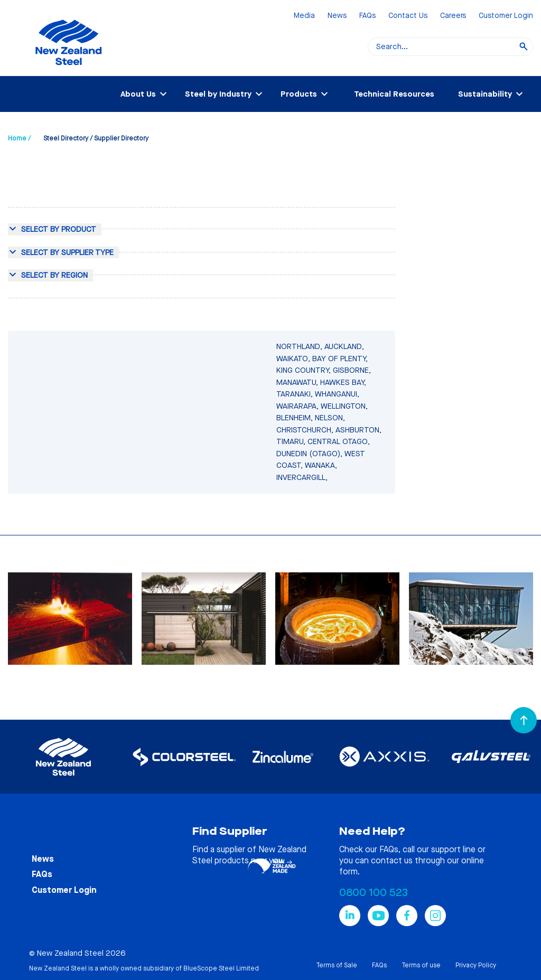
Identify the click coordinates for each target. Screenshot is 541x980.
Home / (19, 138)
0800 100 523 (374, 893)
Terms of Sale (337, 965)
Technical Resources (394, 94)
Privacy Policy (476, 965)
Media (304, 16)
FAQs (367, 16)
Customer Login (506, 16)
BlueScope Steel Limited (221, 968)
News (337, 16)
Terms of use (421, 965)
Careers (453, 16)
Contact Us (408, 16)
